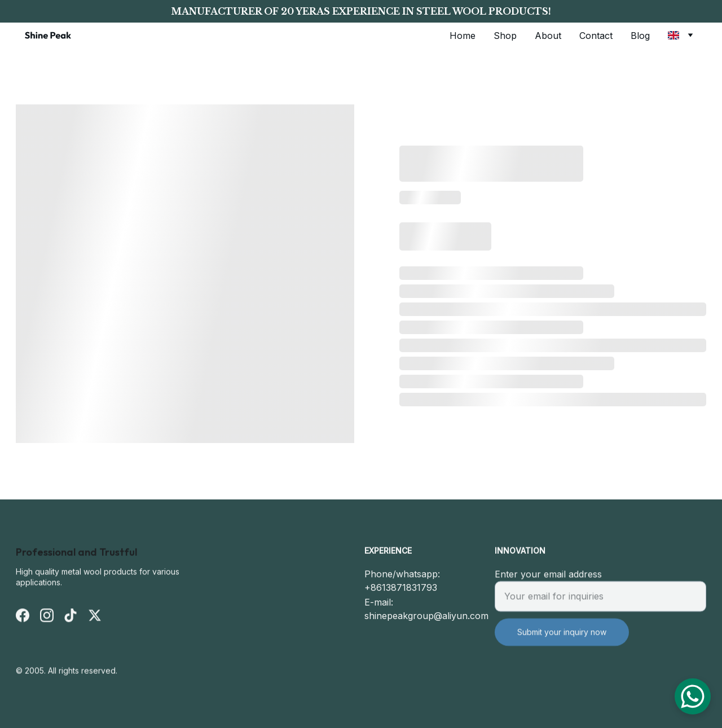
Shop (505, 36)
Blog (640, 36)
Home (463, 36)
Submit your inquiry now (562, 638)
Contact (596, 36)
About (548, 36)
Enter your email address (548, 580)
